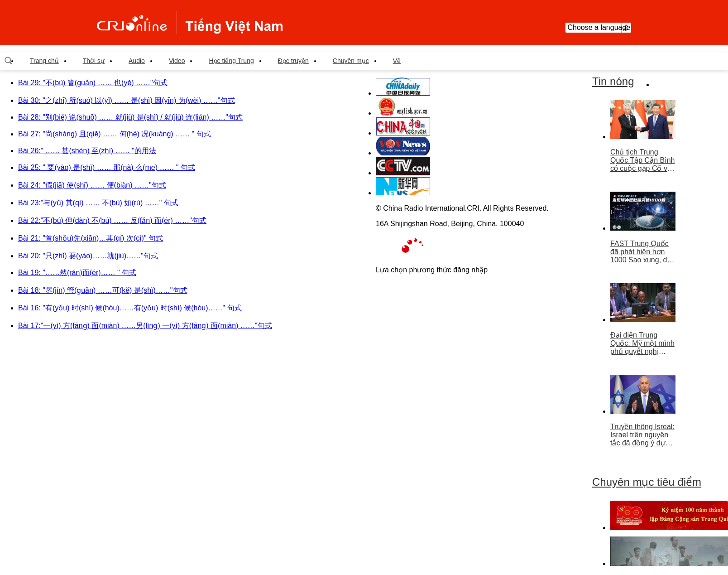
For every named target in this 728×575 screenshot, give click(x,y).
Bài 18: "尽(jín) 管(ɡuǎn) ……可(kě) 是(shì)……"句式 (103, 290)
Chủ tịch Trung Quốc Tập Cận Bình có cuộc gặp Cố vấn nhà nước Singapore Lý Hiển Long (643, 160)
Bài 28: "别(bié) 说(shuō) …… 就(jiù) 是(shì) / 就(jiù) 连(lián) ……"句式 (130, 117)
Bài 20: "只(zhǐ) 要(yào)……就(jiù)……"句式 (88, 256)
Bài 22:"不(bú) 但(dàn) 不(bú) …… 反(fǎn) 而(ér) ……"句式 (112, 220)
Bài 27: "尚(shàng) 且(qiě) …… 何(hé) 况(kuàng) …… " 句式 (115, 134)
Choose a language (598, 28)
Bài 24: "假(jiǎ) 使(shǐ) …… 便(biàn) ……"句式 (92, 185)
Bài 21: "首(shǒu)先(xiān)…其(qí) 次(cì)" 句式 (91, 238)
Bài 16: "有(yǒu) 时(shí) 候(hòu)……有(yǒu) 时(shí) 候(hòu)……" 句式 (130, 308)
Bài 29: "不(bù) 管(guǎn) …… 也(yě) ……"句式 (93, 83)
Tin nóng (613, 81)
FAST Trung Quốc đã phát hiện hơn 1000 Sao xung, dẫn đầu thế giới (643, 252)
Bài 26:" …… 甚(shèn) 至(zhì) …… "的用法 (87, 151)
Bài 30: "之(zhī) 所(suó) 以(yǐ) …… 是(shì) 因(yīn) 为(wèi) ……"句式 (127, 100)
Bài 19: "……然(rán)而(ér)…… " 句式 (77, 273)
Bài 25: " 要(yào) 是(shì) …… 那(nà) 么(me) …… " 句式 (107, 167)
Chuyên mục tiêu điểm (647, 482)
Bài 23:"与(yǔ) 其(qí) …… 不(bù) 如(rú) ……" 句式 (98, 203)
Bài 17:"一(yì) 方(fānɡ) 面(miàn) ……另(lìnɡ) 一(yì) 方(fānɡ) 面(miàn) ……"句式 (145, 326)
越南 (190, 23)
